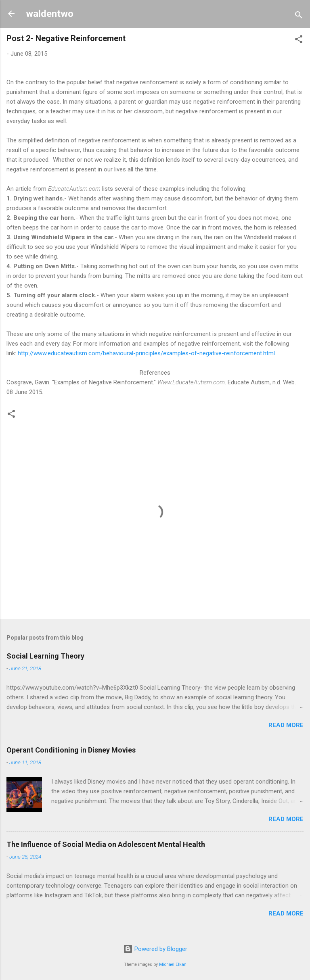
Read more (286, 725)
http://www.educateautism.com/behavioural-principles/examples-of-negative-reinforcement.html (146, 353)
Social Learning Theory (45, 656)
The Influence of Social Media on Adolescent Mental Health (106, 844)
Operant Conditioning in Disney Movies (71, 750)
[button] (299, 41)
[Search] (299, 16)
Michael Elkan (173, 964)
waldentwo (50, 14)
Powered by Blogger (155, 949)
